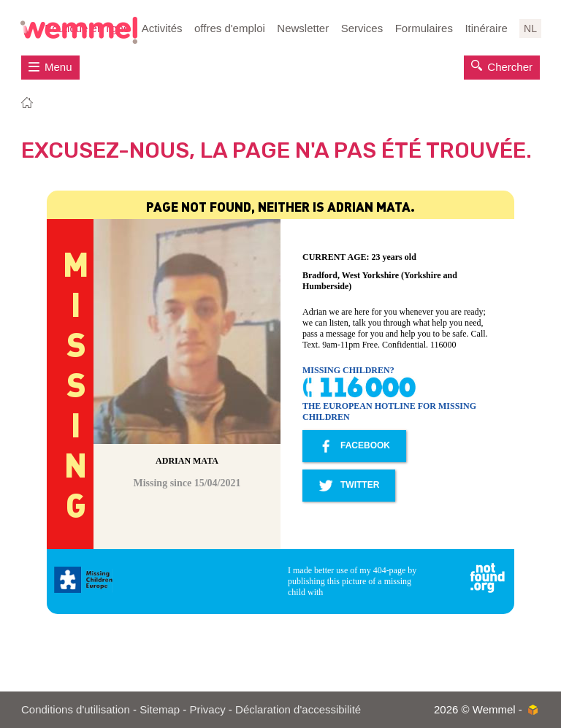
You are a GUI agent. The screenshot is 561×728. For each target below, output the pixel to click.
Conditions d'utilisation (76, 709)
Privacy (208, 709)
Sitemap (160, 709)
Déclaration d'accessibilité (298, 709)
